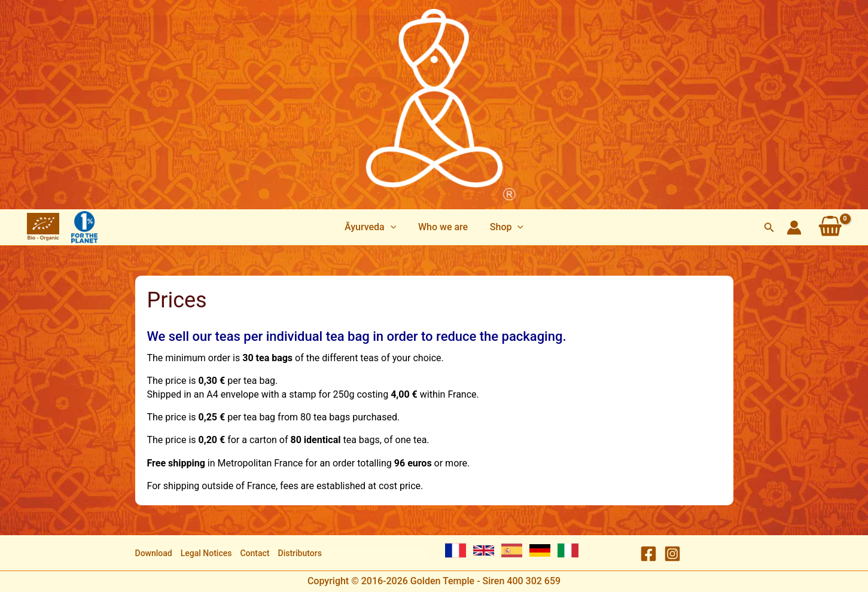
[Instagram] (672, 554)
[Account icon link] (794, 228)
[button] (769, 228)
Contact (255, 553)
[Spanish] (512, 550)
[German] (540, 550)
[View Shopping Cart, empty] (830, 227)
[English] (484, 550)
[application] (393, 227)
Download (154, 553)
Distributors (300, 553)
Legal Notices (206, 553)
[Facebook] (648, 554)
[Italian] (568, 550)
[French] (456, 550)
